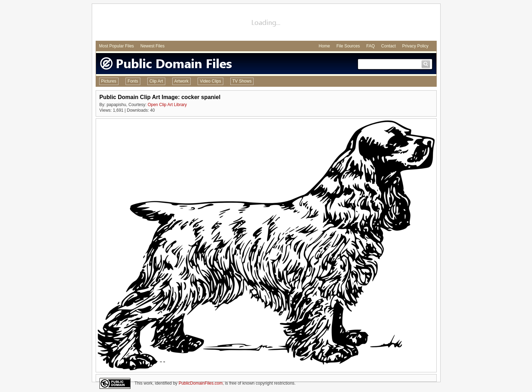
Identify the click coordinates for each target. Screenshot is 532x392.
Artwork (182, 81)
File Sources (348, 46)
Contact (388, 46)
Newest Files (152, 46)
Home (324, 46)
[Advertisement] (266, 23)
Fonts (133, 81)
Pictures (109, 81)
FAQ (371, 46)
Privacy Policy (415, 46)
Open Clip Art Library (167, 105)
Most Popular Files (117, 46)
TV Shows (242, 81)
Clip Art (156, 81)
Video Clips (210, 81)
